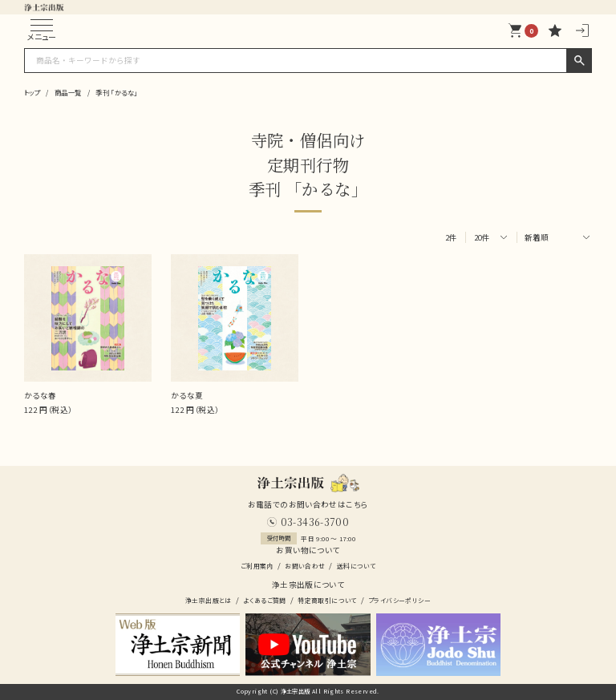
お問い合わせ (305, 566)
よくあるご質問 (265, 600)
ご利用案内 (257, 566)
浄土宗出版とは (209, 600)
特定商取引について (327, 600)
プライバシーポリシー (399, 600)
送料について (356, 566)
